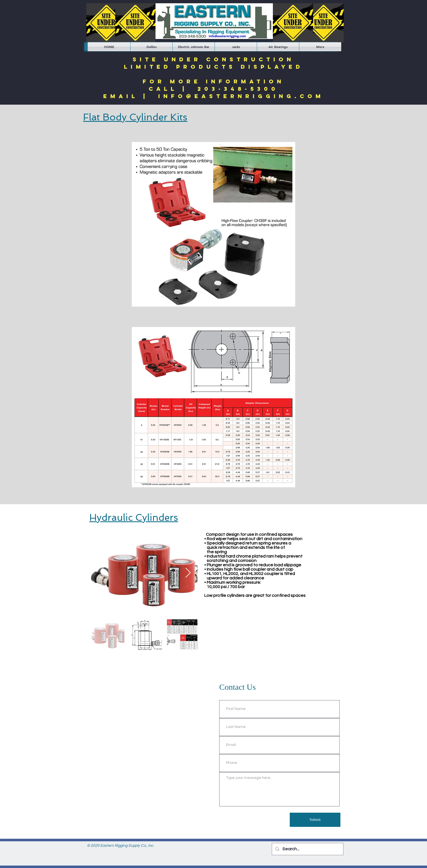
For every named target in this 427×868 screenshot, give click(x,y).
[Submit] (315, 820)
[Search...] (307, 849)
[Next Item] (188, 573)
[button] (151, 47)
